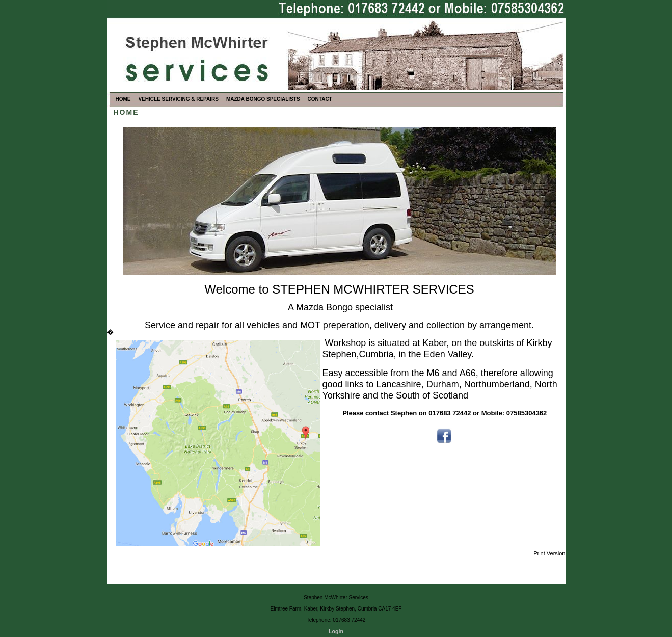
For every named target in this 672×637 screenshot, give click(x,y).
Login (336, 631)
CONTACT (320, 99)
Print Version (549, 553)
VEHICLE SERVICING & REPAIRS (179, 99)
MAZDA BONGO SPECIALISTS (263, 99)
